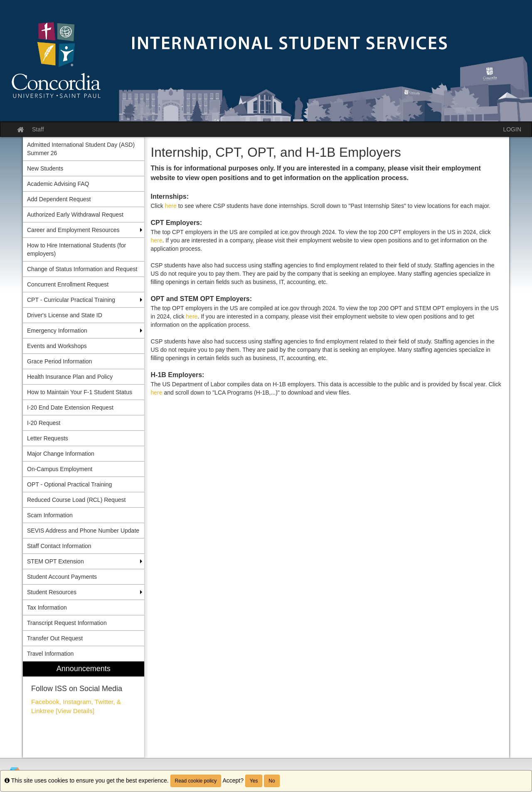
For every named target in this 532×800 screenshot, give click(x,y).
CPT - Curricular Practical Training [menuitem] (71, 300)
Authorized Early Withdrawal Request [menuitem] (75, 215)
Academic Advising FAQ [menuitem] (58, 184)
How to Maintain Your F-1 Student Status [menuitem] (80, 392)
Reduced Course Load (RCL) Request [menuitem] (76, 500)
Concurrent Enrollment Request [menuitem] (68, 284)
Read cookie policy (196, 781)
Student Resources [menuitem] (52, 592)
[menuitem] (84, 710)
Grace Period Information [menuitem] (59, 361)
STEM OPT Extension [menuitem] (55, 561)
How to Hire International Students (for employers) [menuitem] (76, 249)
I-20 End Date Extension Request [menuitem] (70, 407)
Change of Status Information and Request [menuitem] (82, 269)
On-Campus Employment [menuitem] (60, 469)
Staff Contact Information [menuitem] (59, 546)
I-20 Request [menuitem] (44, 423)
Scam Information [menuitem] (50, 515)
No (272, 781)
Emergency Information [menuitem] (57, 331)
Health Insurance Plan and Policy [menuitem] (70, 377)
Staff (38, 129)
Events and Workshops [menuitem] (57, 346)
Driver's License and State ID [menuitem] (65, 315)
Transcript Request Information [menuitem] (67, 623)
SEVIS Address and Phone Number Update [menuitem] (83, 531)
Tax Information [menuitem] (47, 607)
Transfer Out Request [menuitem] (55, 638)
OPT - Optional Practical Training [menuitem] (69, 484)
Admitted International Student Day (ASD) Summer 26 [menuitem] (81, 149)
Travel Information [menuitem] (50, 654)
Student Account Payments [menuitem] (62, 577)
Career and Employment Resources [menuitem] (73, 230)
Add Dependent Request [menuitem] (59, 199)
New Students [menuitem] (45, 168)
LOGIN (512, 129)
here (171, 206)
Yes (254, 781)
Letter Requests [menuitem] (48, 438)
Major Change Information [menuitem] (61, 454)
